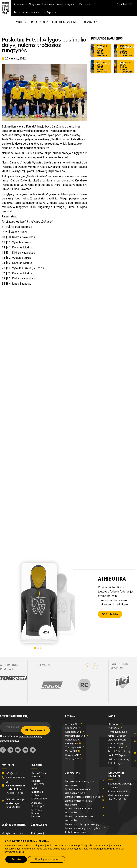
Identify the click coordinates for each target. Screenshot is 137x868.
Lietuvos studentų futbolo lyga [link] (118, 761)
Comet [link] (59, 4)
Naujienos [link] (35, 4)
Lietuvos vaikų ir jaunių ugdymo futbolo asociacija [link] (83, 830)
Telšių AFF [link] (71, 751)
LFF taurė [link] (113, 724)
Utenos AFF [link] (72, 755)
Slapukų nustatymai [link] (46, 859)
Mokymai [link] (71, 4)
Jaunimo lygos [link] (116, 747)
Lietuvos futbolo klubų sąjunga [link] (83, 797)
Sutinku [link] (16, 859)
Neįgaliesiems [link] (125, 4)
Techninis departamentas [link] (29, 12)
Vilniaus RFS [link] (72, 759)
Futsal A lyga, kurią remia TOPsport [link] (119, 753)
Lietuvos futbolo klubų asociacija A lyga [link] (78, 791)
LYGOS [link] (19, 22)
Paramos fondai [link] (117, 791)
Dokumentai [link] (88, 4)
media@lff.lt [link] (13, 807)
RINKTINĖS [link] (38, 22)
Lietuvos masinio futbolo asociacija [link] (79, 810)
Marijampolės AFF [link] (75, 736)
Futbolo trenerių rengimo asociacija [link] (79, 783)
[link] (5, 8)
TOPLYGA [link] (113, 728)
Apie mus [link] (21, 4)
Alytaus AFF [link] (72, 724)
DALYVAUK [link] (88, 22)
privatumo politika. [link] (14, 852)
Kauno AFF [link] (71, 728)
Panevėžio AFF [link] (74, 740)
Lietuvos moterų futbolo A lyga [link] (117, 742)
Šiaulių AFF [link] (71, 744)
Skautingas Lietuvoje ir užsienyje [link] (121, 786)
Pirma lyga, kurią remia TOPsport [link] (117, 734)
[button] (88, 666)
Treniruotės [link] (48, 4)
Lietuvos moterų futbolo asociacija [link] (79, 818)
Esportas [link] (53, 12)
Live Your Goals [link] (117, 799)
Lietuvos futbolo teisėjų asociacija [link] (79, 803)
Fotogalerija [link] (38, 833)
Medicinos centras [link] (118, 795)
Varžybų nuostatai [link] (12, 833)
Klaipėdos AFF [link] (73, 732)
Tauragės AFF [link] (73, 747)
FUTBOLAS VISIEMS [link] (65, 22)
